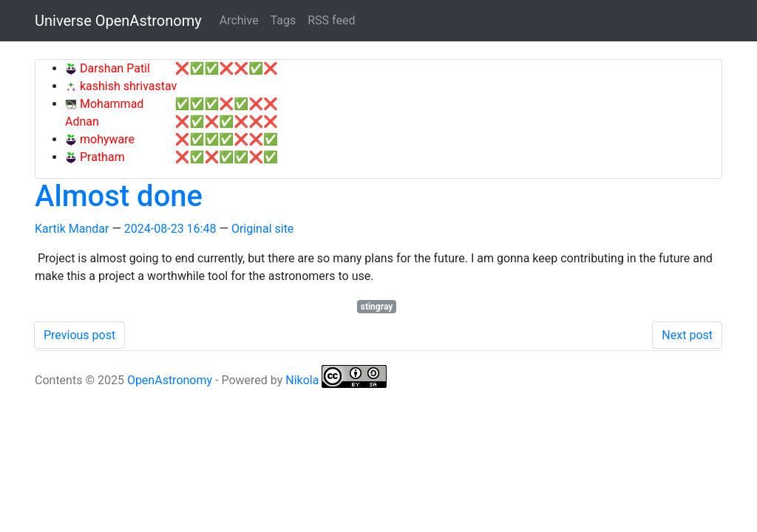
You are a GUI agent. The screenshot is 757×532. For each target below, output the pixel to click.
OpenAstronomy (170, 380)
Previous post (79, 335)
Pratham (101, 157)
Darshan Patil (113, 68)
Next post (687, 335)
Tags (284, 20)
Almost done (119, 196)
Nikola (302, 380)
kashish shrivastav (127, 86)
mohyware (106, 139)
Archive (239, 20)
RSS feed (331, 20)
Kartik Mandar (72, 229)
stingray (377, 307)
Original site (262, 229)
